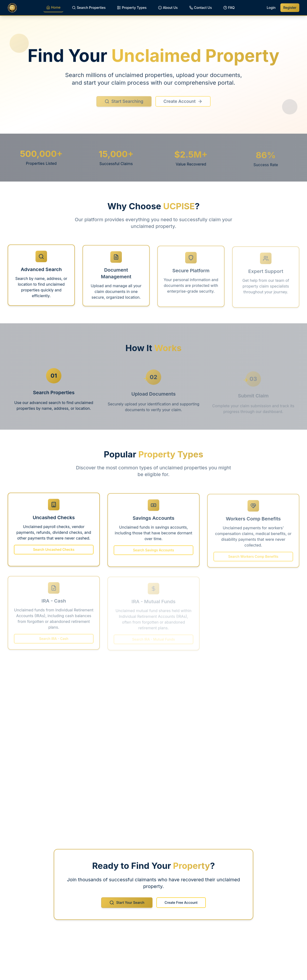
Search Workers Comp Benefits (253, 558)
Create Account (183, 104)
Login (271, 8)
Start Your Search (127, 905)
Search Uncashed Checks (54, 552)
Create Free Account (181, 905)
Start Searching (124, 104)
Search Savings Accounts (154, 552)
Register (290, 8)
